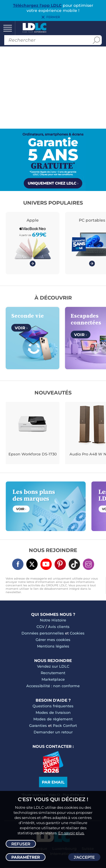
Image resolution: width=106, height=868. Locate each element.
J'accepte (84, 857)
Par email (53, 782)
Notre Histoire (53, 620)
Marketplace (53, 679)
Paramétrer (26, 857)
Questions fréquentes (53, 706)
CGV (40, 627)
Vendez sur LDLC (53, 666)
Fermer (53, 17)
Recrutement (53, 673)
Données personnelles (43, 633)
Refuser (21, 844)
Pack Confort (65, 725)
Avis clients (59, 627)
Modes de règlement (53, 719)
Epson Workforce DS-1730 (33, 454)
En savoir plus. (71, 833)
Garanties (38, 725)
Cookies (77, 633)
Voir (21, 328)
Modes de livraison (53, 712)
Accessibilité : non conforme (53, 686)
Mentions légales (53, 646)
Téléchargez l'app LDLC (37, 5)
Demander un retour (53, 732)
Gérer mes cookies (53, 640)
